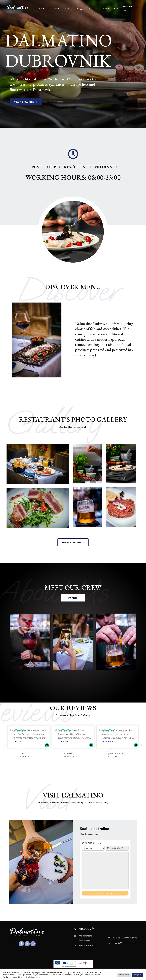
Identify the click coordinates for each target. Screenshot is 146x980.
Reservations (109, 8)
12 (78, 767)
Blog (79, 8)
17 (91, 767)
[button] (26, 102)
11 (76, 767)
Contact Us (92, 8)
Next (141, 745)
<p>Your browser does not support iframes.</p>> (105, 869)
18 (94, 767)
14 (84, 767)
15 (86, 767)
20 (99, 767)
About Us (44, 8)
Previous (5, 745)
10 (73, 767)
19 (97, 767)
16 (89, 767)
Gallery (68, 8)
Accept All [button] (137, 975)
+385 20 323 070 (86, 946)
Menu (57, 8)
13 (81, 767)
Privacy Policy (124, 975)
